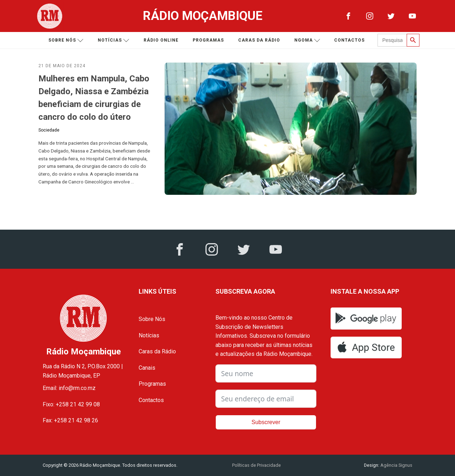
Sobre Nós (152, 319)
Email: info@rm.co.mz (69, 388)
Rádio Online (161, 40)
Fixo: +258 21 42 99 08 (71, 404)
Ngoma (307, 40)
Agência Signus (396, 465)
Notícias (114, 40)
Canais (147, 368)
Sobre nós (66, 40)
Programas (208, 40)
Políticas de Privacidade (256, 465)
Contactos (349, 40)
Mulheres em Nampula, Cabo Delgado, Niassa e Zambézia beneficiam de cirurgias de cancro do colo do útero (94, 98)
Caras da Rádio (259, 40)
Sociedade (49, 130)
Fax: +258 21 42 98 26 (70, 420)
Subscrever (266, 422)
